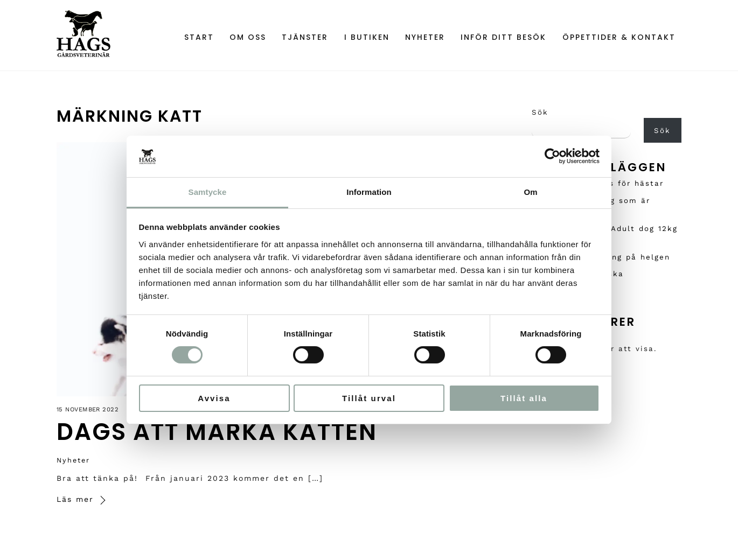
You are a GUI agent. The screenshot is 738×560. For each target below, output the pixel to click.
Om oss (248, 37)
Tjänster (305, 37)
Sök (540, 112)
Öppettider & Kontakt (619, 37)
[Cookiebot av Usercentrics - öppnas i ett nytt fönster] (552, 156)
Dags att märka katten (217, 432)
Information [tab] (369, 192)
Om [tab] (530, 192)
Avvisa (214, 398)
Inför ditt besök (503, 37)
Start (199, 37)
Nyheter (425, 37)
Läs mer (75, 499)
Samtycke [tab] (208, 192)
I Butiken (367, 37)
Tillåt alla (524, 398)
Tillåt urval (369, 398)
